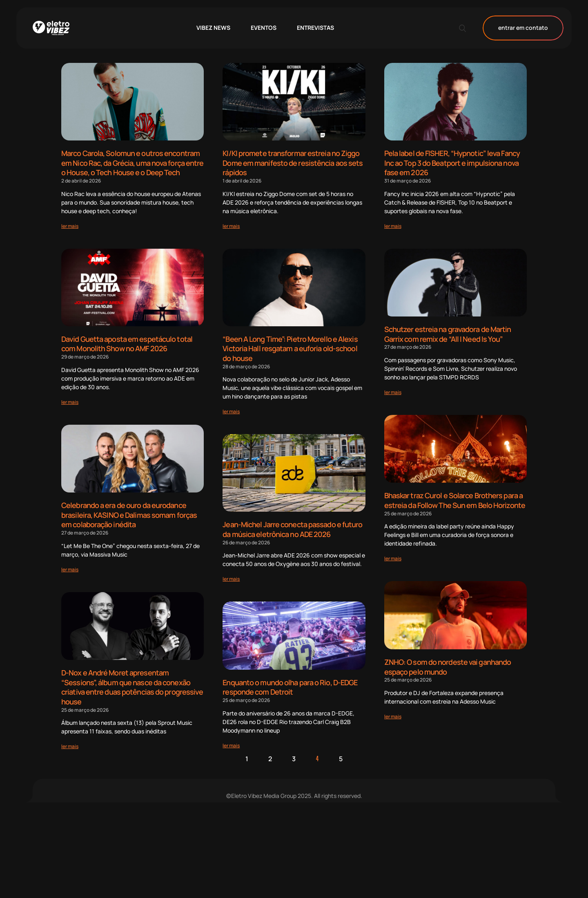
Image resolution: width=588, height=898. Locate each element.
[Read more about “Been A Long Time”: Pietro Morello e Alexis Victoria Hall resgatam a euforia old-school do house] (231, 409)
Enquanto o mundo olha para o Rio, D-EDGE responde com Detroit (290, 683)
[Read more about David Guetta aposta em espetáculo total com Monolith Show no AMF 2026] (70, 400)
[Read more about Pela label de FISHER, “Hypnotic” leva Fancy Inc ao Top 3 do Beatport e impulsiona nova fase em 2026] (393, 224)
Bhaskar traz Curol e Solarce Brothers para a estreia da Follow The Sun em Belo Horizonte (455, 498)
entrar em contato (523, 28)
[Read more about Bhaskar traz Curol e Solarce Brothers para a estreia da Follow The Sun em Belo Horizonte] (393, 555)
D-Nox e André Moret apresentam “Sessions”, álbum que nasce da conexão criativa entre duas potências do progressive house (132, 683)
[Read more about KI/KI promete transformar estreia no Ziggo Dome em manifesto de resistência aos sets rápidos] (231, 224)
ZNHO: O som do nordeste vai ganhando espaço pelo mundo (448, 663)
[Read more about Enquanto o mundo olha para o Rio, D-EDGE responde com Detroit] (231, 741)
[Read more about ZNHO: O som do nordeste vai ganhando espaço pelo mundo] (393, 712)
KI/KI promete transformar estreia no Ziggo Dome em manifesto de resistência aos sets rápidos (293, 162)
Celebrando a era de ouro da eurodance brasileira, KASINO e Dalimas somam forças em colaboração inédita (129, 512)
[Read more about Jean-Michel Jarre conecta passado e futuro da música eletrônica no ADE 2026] (231, 575)
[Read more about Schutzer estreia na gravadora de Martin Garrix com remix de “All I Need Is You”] (393, 390)
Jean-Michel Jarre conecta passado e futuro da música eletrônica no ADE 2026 (292, 526)
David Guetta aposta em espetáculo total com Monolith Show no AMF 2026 (127, 342)
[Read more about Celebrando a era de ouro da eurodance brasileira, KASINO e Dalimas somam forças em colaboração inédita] (70, 565)
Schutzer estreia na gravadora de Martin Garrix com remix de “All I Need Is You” (448, 333)
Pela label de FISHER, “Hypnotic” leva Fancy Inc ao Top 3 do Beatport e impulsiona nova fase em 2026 (452, 162)
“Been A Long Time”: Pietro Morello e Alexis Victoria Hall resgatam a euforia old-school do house (290, 346)
